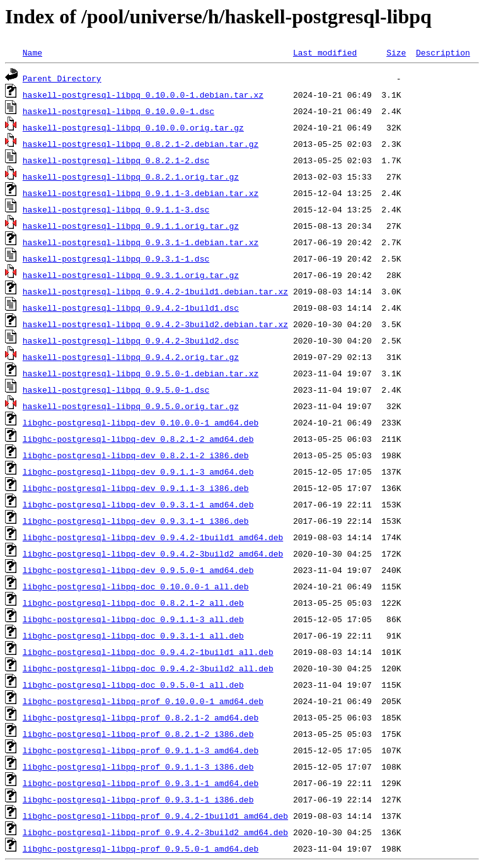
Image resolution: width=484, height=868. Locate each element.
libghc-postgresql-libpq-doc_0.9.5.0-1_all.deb (133, 685)
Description (443, 52)
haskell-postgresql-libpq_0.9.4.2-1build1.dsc (131, 308)
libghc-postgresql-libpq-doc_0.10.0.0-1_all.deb (136, 586)
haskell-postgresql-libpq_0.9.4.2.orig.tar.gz (131, 357)
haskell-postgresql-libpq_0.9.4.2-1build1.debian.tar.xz (155, 291)
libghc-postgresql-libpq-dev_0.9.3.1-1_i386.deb (136, 521)
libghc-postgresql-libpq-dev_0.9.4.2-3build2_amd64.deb (153, 553)
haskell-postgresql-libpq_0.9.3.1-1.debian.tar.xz (141, 242)
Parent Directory (62, 78)
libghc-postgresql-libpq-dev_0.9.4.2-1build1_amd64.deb (153, 537)
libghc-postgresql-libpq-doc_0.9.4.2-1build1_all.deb (148, 652)
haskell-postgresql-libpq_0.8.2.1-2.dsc (116, 160)
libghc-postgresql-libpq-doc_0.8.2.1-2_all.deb (133, 603)
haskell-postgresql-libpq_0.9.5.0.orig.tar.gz (131, 406)
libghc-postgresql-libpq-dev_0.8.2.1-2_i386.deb (136, 455)
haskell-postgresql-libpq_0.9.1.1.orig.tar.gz (131, 226)
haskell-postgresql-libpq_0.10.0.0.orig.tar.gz (133, 127)
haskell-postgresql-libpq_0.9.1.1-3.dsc (116, 209)
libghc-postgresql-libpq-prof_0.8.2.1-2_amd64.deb (141, 717)
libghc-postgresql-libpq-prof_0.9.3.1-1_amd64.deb (141, 783)
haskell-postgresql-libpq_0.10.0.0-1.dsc (118, 111)
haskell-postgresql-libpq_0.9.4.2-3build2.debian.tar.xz (155, 324)
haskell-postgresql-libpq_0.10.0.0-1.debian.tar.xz (143, 95)
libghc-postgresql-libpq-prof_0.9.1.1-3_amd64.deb (141, 750)
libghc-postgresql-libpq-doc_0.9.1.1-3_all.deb (133, 619)
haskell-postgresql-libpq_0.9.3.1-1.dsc (116, 258)
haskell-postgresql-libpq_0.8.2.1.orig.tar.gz (131, 176)
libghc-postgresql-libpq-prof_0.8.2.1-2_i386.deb (138, 734)
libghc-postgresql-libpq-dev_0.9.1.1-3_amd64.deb (138, 472)
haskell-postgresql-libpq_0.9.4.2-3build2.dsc (131, 340)
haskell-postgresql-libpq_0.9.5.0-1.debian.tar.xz (141, 373)
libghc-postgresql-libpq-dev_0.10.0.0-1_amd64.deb (141, 422)
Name (32, 52)
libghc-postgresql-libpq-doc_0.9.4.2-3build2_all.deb (148, 668)
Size (396, 52)
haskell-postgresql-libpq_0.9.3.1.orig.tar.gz (131, 275)
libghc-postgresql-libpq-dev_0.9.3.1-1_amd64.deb (138, 504)
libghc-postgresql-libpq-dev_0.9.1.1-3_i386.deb (136, 488)
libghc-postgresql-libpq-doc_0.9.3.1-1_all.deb (133, 635)
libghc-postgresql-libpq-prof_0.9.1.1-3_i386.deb (138, 767)
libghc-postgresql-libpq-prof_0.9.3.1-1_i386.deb (138, 799)
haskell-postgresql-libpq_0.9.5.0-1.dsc (116, 390)
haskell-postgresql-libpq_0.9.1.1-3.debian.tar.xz (141, 193)
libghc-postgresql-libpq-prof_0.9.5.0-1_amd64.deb (141, 848)
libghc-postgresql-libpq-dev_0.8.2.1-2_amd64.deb (138, 439)
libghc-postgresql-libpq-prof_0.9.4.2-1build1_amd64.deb (155, 816)
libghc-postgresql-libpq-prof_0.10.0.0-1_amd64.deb (143, 701)
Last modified (325, 52)
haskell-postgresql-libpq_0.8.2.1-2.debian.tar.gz (141, 144)
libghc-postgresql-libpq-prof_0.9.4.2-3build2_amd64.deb (155, 832)
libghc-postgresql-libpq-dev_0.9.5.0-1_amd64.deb (138, 570)
